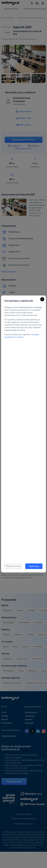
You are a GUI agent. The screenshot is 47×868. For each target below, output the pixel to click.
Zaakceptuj (34, 566)
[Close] (42, 299)
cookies (20, 337)
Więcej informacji (13, 566)
